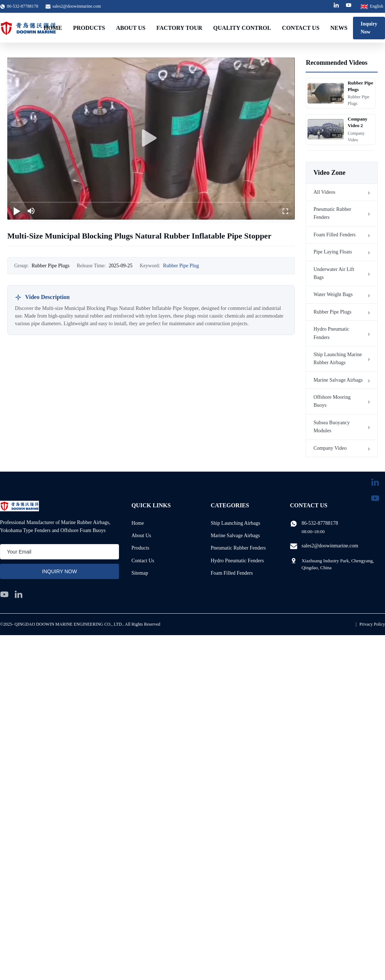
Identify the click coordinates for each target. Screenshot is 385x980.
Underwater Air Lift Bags (334, 273)
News (339, 28)
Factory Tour (179, 28)
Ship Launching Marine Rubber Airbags (338, 359)
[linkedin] (19, 594)
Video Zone (329, 173)
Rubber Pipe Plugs (332, 312)
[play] (151, 138)
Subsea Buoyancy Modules (332, 427)
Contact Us (301, 28)
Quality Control (242, 28)
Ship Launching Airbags (235, 523)
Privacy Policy (372, 624)
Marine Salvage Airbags (338, 380)
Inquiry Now (369, 28)
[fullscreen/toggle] (285, 211)
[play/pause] (17, 211)
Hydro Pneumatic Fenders (331, 333)
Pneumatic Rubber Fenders (332, 213)
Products (89, 28)
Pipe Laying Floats (333, 252)
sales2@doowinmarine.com (77, 6)
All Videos (324, 192)
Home (53, 28)
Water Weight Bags (333, 294)
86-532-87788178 (320, 523)
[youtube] (4, 594)
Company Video (330, 448)
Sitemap (140, 573)
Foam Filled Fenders (334, 235)
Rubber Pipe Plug (181, 266)
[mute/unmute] (31, 211)
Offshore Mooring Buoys (332, 401)
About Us (131, 28)
